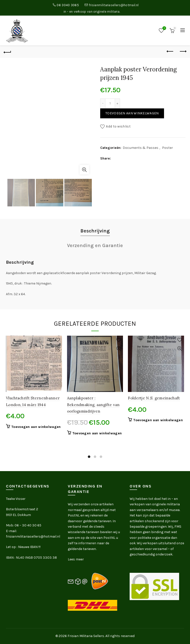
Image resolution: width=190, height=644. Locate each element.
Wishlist (164, 28)
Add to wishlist (118, 126)
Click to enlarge (84, 170)
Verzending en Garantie (95, 245)
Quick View (58, 349)
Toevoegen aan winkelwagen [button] (36, 427)
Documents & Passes (141, 148)
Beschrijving (95, 231)
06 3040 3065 (68, 5)
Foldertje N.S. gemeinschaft (154, 398)
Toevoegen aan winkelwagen (132, 113)
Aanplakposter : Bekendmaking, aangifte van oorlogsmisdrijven (93, 405)
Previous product (170, 51)
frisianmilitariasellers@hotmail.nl (114, 5)
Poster (167, 148)
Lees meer (76, 559)
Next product (183, 51)
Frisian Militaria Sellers (86, 636)
